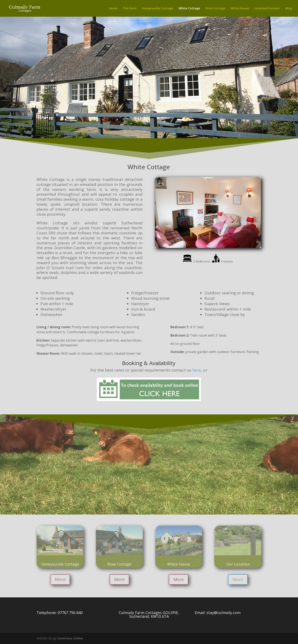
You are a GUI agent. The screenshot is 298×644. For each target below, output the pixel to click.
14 (224, 240)
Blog (289, 9)
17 (234, 240)
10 (210, 240)
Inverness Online (70, 638)
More (60, 579)
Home (113, 9)
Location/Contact (267, 9)
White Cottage (189, 9)
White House (240, 9)
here (197, 370)
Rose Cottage (215, 9)
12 (217, 240)
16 (231, 240)
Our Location (238, 564)
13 (220, 240)
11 (213, 240)
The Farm (130, 9)
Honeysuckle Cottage (158, 9)
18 (238, 240)
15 (227, 240)
